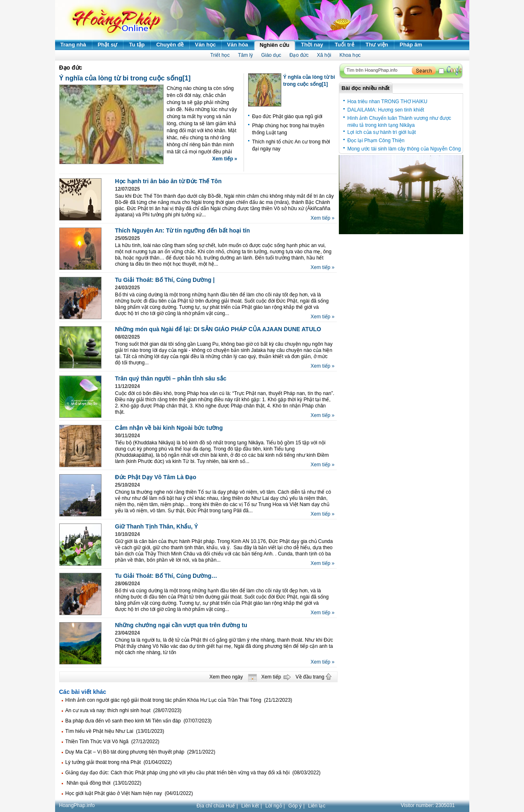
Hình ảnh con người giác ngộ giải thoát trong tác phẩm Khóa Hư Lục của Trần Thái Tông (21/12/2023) (179, 700)
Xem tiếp (271, 677)
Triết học (220, 55)
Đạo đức (299, 55)
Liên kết (250, 806)
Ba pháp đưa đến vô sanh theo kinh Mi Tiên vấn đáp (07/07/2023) (139, 721)
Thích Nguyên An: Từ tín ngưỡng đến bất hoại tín (183, 230)
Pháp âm (411, 45)
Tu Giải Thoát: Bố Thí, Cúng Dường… (166, 576)
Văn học (205, 45)
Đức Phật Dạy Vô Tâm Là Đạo (156, 477)
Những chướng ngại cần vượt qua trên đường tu (181, 625)
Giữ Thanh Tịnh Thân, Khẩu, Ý (157, 526)
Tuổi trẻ (344, 45)
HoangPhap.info (77, 805)
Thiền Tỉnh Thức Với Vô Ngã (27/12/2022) (112, 742)
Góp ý (295, 806)
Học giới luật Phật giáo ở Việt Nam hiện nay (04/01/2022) (129, 793)
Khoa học (350, 55)
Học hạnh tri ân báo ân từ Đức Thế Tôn (168, 181)
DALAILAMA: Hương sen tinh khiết (386, 110)
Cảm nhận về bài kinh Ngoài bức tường (169, 428)
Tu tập (137, 45)
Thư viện (377, 45)
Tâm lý (245, 55)
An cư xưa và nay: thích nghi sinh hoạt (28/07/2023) (124, 710)
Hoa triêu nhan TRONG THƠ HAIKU (388, 102)
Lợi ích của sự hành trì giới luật (382, 132)
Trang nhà (73, 45)
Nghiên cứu (275, 45)
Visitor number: (428, 805)
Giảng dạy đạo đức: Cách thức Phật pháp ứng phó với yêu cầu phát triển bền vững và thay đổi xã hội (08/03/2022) (193, 773)
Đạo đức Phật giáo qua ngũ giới (287, 116)
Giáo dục (271, 55)
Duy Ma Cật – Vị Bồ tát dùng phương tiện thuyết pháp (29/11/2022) (140, 752)
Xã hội (324, 55)
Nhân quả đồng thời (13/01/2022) (104, 783)
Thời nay (312, 45)
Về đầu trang (310, 677)
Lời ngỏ (274, 806)
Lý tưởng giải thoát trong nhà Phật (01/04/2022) (119, 762)
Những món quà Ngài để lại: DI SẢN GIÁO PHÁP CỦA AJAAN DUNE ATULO (218, 329)
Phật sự (108, 45)
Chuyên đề (170, 45)
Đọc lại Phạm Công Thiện (376, 141)
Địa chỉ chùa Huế (216, 806)
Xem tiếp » (225, 159)
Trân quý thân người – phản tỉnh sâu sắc (171, 378)
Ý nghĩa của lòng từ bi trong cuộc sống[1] (125, 78)
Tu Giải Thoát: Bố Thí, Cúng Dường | (165, 280)
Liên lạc (317, 806)
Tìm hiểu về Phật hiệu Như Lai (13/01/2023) (115, 731)
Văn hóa (238, 45)
